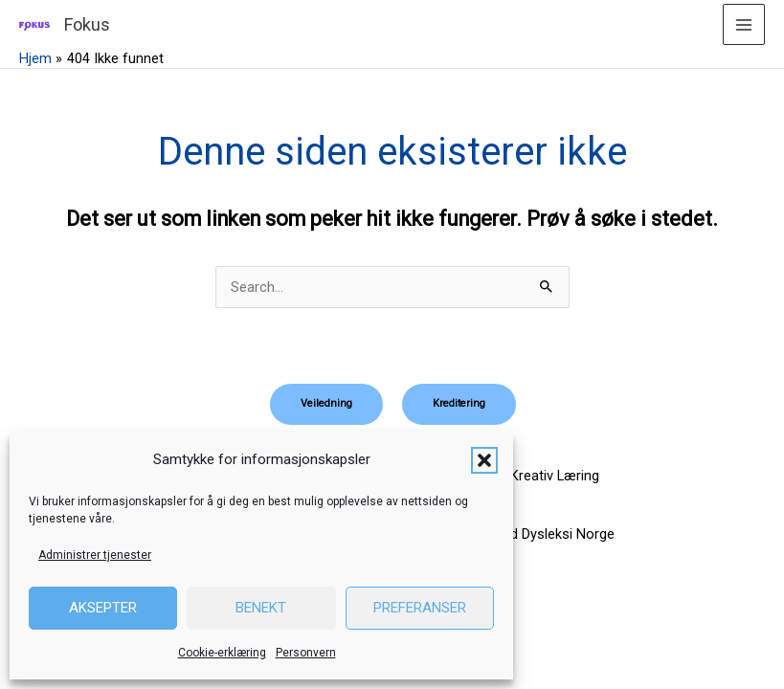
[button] (484, 460)
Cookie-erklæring (222, 653)
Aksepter (103, 608)
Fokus (87, 24)
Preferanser (420, 608)
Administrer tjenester (95, 555)
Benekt (261, 608)
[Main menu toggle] (744, 25)
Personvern (306, 653)
